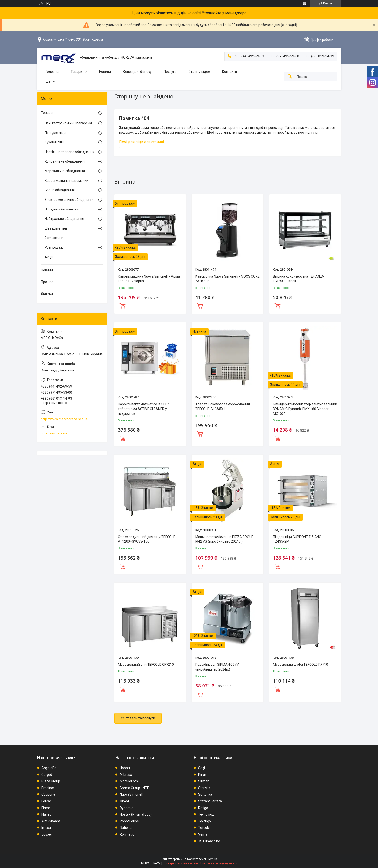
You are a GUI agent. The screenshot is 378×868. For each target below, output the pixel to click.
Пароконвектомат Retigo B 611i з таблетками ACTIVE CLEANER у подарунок (144, 409)
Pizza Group (51, 781)
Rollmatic (127, 834)
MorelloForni (129, 781)
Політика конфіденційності (219, 863)
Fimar (46, 808)
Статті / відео (199, 72)
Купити (122, 305)
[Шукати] (290, 77)
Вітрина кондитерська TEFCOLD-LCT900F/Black (299, 279)
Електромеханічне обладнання (69, 200)
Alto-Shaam (51, 821)
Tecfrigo (205, 821)
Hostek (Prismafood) (136, 814)
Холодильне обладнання (65, 161)
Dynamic (126, 808)
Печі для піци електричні (142, 142)
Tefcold (204, 828)
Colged (47, 775)
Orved (124, 801)
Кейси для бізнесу (137, 72)
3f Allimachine (209, 841)
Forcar (46, 801)
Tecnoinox (206, 814)
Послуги (170, 72)
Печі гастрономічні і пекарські (68, 123)
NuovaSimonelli (132, 794)
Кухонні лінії (54, 142)
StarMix (204, 788)
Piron (202, 775)
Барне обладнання (60, 190)
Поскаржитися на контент (180, 863)
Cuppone (48, 794)
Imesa (46, 828)
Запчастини (54, 238)
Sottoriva (205, 794)
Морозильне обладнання (65, 171)
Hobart (125, 768)
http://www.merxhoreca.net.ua (64, 419)
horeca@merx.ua (54, 433)
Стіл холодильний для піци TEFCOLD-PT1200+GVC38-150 (147, 539)
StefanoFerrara (210, 801)
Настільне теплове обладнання (70, 152)
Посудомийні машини (62, 209)
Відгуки (47, 294)
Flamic (46, 814)
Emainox (48, 788)
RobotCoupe (129, 821)
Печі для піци (55, 133)
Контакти (229, 72)
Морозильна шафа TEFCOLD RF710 (300, 665)
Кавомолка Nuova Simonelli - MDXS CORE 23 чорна (227, 279)
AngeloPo (49, 768)
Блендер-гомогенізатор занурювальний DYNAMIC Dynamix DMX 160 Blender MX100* (305, 409)
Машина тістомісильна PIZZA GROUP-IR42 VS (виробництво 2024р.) (225, 539)
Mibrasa (126, 775)
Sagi (202, 768)
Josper (47, 834)
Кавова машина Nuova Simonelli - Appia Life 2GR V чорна (149, 279)
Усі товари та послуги (138, 718)
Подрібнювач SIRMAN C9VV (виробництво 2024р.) (217, 667)
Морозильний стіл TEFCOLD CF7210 (146, 665)
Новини (105, 72)
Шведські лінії (56, 228)
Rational (126, 828)
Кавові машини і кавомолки (66, 181)
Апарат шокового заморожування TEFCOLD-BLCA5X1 (223, 406)
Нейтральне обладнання (64, 219)
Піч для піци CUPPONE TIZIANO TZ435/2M (297, 539)
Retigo (203, 808)
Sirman (204, 781)
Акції (49, 257)
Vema (203, 834)
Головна (52, 72)
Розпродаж (54, 247)
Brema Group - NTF (134, 788)
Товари (76, 72)
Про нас (47, 282)
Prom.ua (212, 859)
